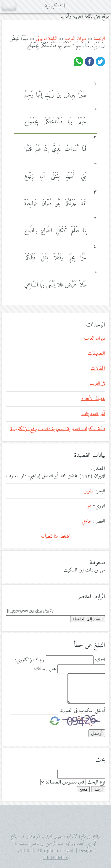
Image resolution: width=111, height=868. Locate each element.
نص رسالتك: (45, 669)
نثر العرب (97, 384)
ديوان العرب (76, 39)
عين (89, 506)
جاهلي (87, 521)
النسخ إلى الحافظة (88, 619)
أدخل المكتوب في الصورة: (82, 711)
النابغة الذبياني (47, 39)
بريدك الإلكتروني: (30, 660)
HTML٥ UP (56, 858)
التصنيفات (96, 354)
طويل (88, 491)
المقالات (98, 369)
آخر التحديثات (93, 414)
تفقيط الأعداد (93, 399)
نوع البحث (96, 782)
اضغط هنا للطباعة (56, 536)
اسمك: (100, 660)
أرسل (98, 789)
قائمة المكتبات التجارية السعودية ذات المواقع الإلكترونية (58, 429)
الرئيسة (99, 39)
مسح (83, 789)
